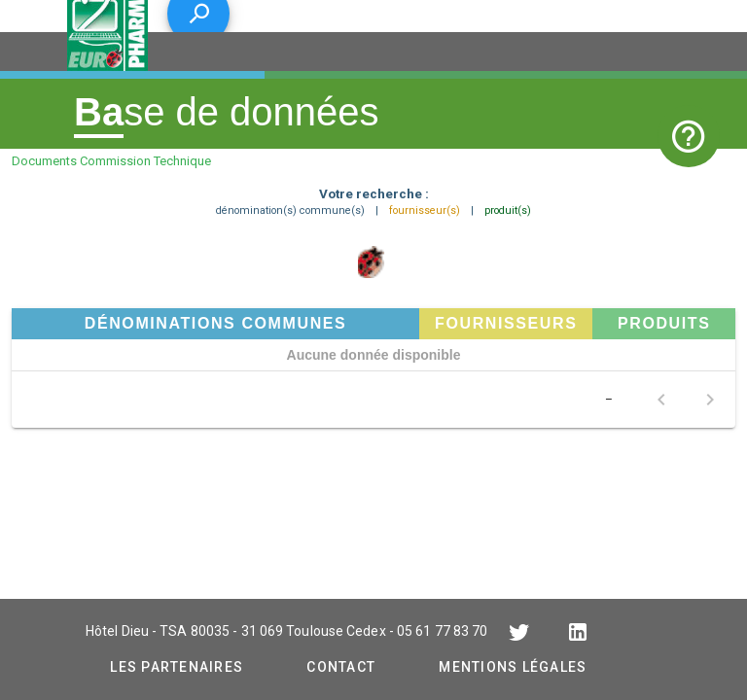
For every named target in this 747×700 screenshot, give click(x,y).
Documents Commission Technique (111, 161)
